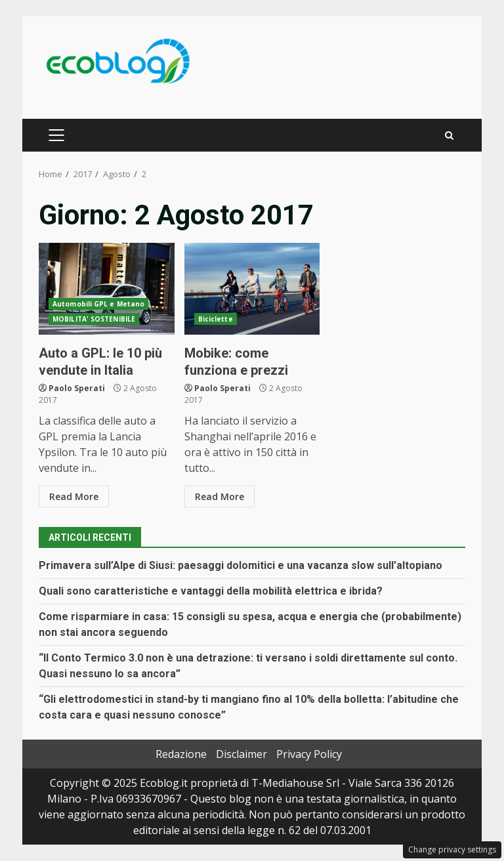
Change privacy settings (452, 850)
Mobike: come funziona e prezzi (252, 289)
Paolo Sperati (77, 388)
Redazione (181, 754)
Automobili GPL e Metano (98, 304)
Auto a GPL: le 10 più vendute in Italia (107, 289)
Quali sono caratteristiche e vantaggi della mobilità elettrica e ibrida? (211, 591)
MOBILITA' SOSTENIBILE (94, 319)
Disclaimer (241, 754)
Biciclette (216, 319)
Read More (74, 496)
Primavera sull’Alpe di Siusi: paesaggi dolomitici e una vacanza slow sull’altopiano (241, 565)
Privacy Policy (309, 754)
